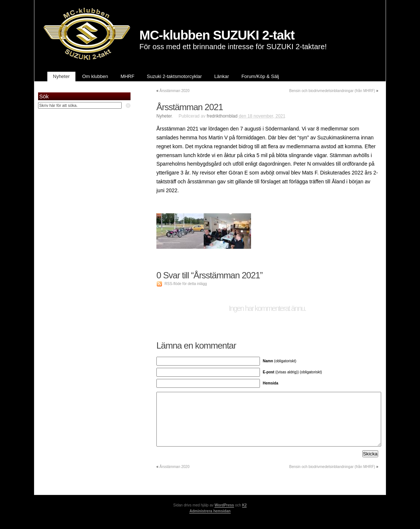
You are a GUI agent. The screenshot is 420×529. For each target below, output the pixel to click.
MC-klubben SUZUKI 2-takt (217, 35)
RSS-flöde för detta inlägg (186, 284)
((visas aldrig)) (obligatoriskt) (292, 372)
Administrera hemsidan (210, 511)
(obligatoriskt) (280, 361)
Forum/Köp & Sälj (260, 76)
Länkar (222, 76)
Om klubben (95, 76)
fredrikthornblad (222, 116)
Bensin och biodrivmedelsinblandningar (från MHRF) (332, 91)
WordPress (224, 505)
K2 (245, 505)
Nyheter (61, 76)
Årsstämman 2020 (174, 91)
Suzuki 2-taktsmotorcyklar (174, 76)
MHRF (128, 76)
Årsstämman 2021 (190, 107)
